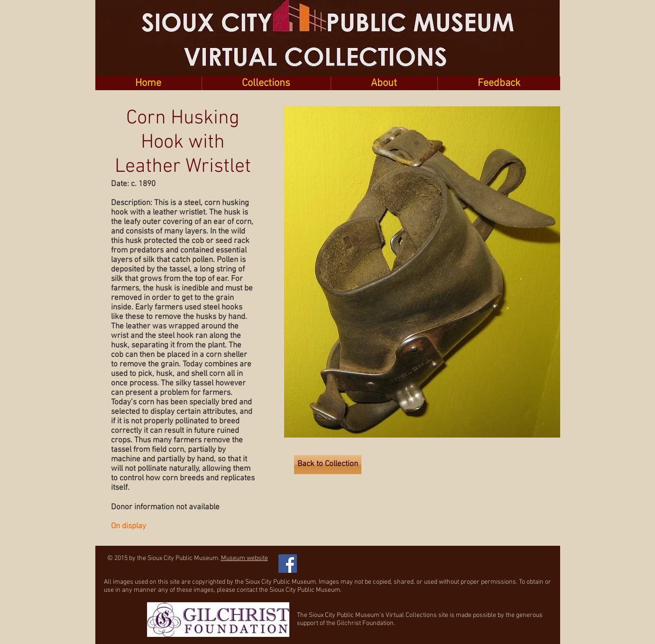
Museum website (244, 558)
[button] (266, 83)
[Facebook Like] (351, 559)
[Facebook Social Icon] (288, 564)
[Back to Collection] (328, 465)
